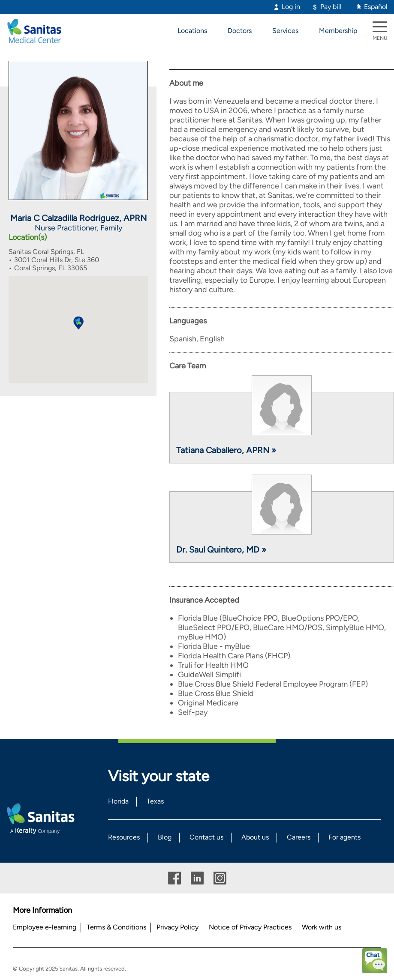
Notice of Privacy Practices (250, 927)
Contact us (206, 837)
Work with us (322, 927)
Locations (192, 31)
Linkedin (197, 878)
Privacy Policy (177, 927)
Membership (338, 31)
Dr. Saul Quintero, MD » (221, 550)
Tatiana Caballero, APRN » (226, 450)
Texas (155, 801)
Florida (118, 801)
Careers (299, 837)
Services (285, 31)
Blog (165, 837)
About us (255, 837)
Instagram (220, 878)
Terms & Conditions (116, 927)
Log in (291, 7)
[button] (78, 323)
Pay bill (331, 7)
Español (376, 7)
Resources (124, 837)
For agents (344, 837)
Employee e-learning (45, 927)
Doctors (240, 31)
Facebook (174, 878)
